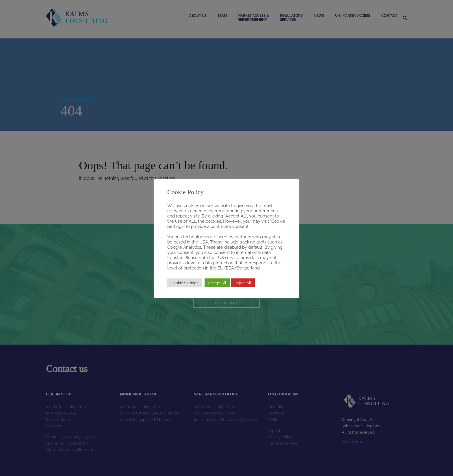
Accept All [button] (217, 283)
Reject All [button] (243, 283)
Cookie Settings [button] (184, 283)
